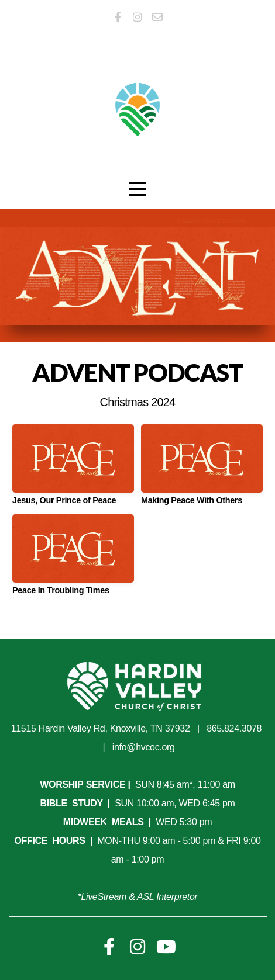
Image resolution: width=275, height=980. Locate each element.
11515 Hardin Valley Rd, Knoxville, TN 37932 (101, 728)
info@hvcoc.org (144, 747)
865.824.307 (231, 728)
